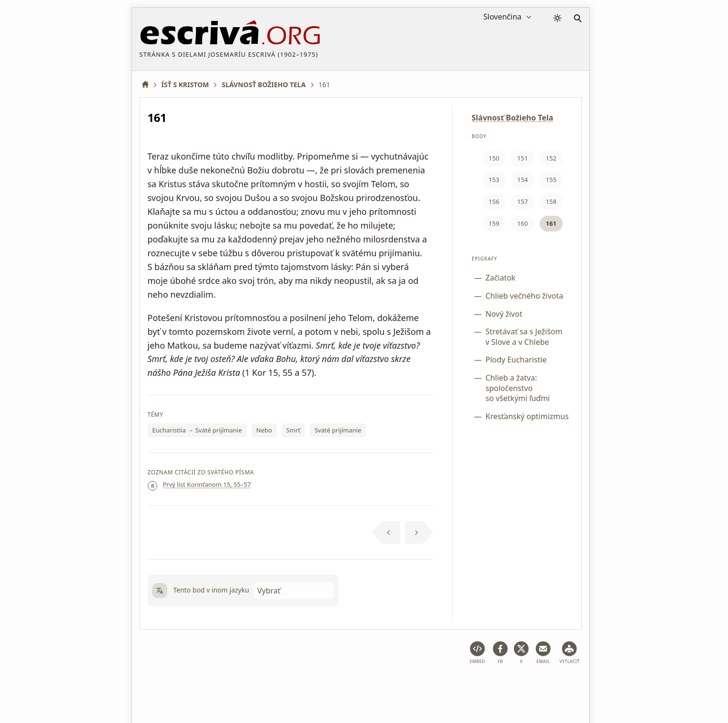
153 (494, 180)
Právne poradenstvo (215, 687)
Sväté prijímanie (338, 430)
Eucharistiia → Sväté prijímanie (197, 430)
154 (523, 180)
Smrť (293, 430)
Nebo (264, 430)
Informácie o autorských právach (475, 687)
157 (523, 201)
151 (523, 158)
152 (551, 158)
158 (551, 201)
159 (494, 223)
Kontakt (550, 687)
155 (551, 180)
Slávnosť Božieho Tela (512, 118)
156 (494, 201)
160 (523, 223)
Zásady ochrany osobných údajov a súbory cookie (335, 687)
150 (494, 158)
